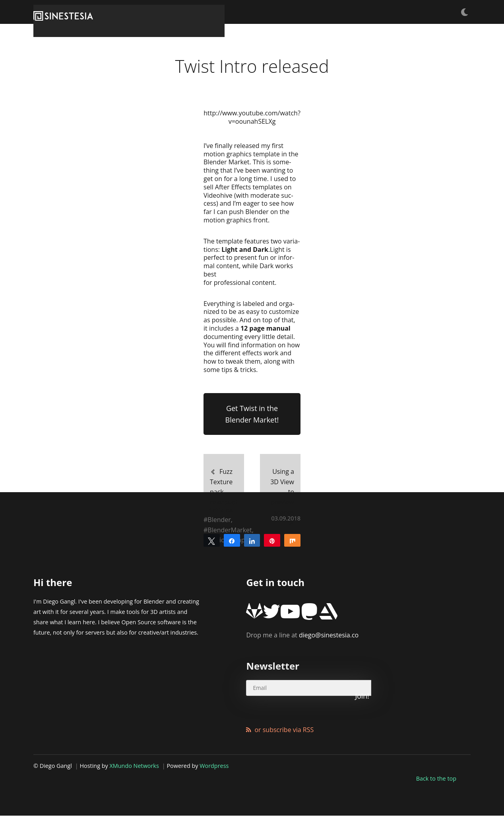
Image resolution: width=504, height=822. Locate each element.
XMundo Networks (134, 780)
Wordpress (214, 780)
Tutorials (317, 12)
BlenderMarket (230, 576)
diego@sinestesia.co (302, 671)
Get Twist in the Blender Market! (252, 462)
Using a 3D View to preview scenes (285, 525)
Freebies (354, 12)
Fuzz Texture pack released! (217, 525)
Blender (219, 565)
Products (425, 12)
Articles (389, 12)
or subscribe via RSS (284, 744)
